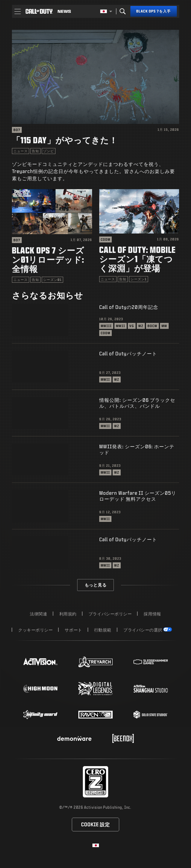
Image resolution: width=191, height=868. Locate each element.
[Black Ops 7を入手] (153, 11)
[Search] (122, 11)
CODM (105, 239)
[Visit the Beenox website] (123, 738)
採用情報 (152, 614)
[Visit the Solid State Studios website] (151, 714)
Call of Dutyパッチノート (128, 353)
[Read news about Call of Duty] (64, 11)
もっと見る (96, 585)
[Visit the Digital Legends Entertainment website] (95, 689)
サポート (73, 630)
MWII (121, 326)
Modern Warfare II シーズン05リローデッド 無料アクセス (138, 496)
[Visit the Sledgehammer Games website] (151, 662)
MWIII (106, 326)
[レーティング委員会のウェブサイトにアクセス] (95, 782)
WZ (141, 326)
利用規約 (68, 614)
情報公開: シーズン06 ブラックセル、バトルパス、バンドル (137, 403)
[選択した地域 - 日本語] (106, 11)
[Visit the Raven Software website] (95, 715)
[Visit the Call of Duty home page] (39, 11)
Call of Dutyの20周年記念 (129, 307)
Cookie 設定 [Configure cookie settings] (95, 824)
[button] (17, 11)
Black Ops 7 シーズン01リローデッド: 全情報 (48, 259)
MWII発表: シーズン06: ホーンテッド (137, 449)
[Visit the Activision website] (40, 662)
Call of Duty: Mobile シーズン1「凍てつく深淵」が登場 (137, 259)
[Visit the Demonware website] (74, 738)
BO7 (17, 130)
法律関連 (38, 614)
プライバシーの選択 (143, 630)
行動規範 (103, 630)
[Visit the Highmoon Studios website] (40, 689)
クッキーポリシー (36, 630)
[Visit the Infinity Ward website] (40, 715)
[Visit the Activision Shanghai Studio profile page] (151, 689)
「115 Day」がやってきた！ (65, 140)
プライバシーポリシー (110, 614)
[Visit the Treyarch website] (95, 662)
